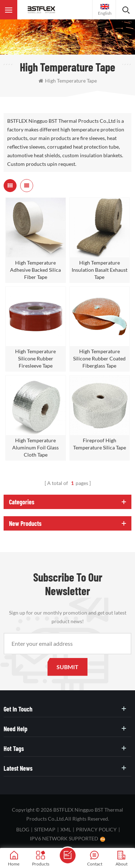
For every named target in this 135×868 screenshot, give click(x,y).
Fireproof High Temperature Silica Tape (100, 444)
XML (66, 829)
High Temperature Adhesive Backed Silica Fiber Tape (35, 270)
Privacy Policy (96, 829)
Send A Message (68, 855)
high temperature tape (68, 81)
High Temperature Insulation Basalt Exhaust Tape (100, 270)
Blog (23, 829)
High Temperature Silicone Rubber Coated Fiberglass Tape (99, 358)
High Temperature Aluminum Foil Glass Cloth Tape (35, 447)
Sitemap (45, 829)
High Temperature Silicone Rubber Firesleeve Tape (35, 358)
